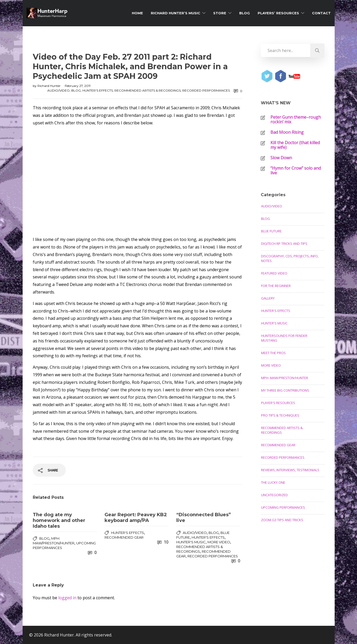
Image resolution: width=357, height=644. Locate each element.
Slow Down (281, 158)
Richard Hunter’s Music (176, 13)
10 (163, 542)
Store (220, 13)
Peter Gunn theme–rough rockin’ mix (296, 119)
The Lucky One (273, 482)
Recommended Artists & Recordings (148, 90)
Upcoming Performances (283, 507)
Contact (321, 13)
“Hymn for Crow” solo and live (296, 170)
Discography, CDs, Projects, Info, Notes (290, 258)
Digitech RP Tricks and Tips (284, 244)
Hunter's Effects (98, 90)
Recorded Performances (206, 90)
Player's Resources (278, 403)
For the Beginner (276, 286)
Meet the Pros (273, 353)
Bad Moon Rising (287, 132)
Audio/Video (59, 90)
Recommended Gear (124, 537)
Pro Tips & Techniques (280, 415)
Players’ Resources (278, 13)
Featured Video (274, 273)
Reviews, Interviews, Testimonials (290, 470)
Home (137, 13)
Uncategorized (274, 495)
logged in (67, 598)
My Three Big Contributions (285, 390)
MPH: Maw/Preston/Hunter (285, 378)
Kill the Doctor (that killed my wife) (295, 145)
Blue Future (271, 231)
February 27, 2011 (78, 86)
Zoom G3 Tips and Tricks (282, 520)
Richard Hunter (49, 86)
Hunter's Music (191, 542)
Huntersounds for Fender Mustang (284, 338)
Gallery (268, 298)
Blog (245, 13)
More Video (219, 542)
